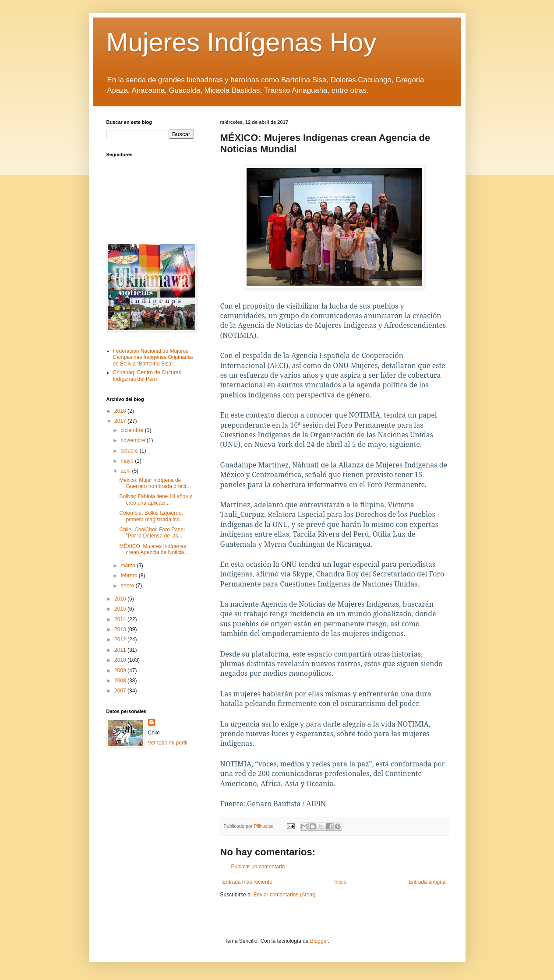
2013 (121, 629)
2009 (121, 671)
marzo (129, 566)
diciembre (132, 430)
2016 (121, 599)
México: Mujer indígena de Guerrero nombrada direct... (155, 483)
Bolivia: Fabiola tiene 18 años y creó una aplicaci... (155, 499)
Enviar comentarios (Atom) (285, 895)
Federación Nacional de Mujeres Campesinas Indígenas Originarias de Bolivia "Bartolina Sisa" (153, 357)
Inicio (340, 882)
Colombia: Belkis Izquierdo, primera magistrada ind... (152, 516)
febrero (129, 576)
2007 (121, 691)
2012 (121, 639)
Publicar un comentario (258, 867)
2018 (121, 411)
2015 (121, 609)
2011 (121, 650)
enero (128, 586)
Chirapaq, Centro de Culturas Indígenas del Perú (147, 376)
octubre (130, 451)
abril (126, 471)
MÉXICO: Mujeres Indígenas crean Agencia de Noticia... (154, 549)
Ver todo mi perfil (168, 743)
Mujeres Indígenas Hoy (242, 42)
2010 (121, 660)
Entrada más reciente (247, 882)
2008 (121, 681)
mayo (128, 461)
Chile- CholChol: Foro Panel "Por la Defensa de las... (152, 533)
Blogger (319, 941)
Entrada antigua (427, 882)
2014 (121, 619)
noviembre (133, 440)
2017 (121, 421)
